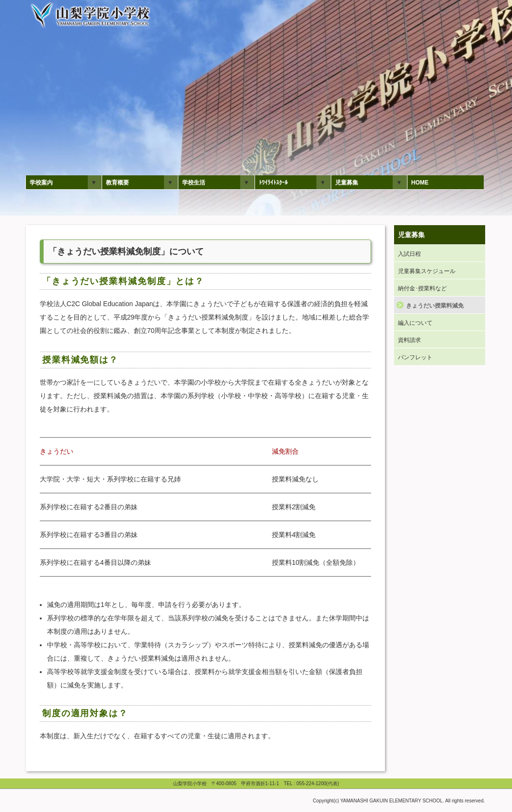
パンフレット (415, 357)
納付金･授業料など (422, 288)
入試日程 (409, 254)
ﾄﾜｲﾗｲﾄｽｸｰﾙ (273, 183)
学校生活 (194, 183)
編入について (415, 323)
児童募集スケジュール (427, 271)
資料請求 (409, 340)
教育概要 (117, 183)
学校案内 (41, 183)
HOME (420, 183)
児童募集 (347, 183)
